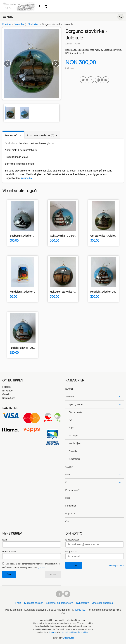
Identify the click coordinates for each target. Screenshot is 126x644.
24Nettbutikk (69, 638)
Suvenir (69, 467)
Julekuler (70, 397)
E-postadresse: (10, 552)
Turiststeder (74, 459)
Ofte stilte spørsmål (103, 603)
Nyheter (69, 389)
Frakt (18, 603)
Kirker (72, 428)
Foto (68, 475)
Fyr (70, 420)
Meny (8, 17)
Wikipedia (26, 178)
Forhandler (71, 506)
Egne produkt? (73, 490)
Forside (6, 24)
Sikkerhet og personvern (59, 603)
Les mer (53, 574)
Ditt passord (71, 552)
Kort (67, 482)
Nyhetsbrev (82, 603)
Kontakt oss (9, 398)
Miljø (68, 498)
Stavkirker (74, 451)
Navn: (5, 540)
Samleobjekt (75, 443)
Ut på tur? (70, 514)
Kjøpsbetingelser (33, 603)
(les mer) (42, 568)
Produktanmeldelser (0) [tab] (41, 135)
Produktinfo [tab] (11, 135)
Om (67, 521)
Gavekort (7, 394)
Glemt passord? (116, 566)
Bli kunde (7, 391)
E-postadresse (72, 540)
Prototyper (74, 436)
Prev (11, 63)
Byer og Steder (76, 404)
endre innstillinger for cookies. (75, 632)
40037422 (80, 610)
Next (59, 63)
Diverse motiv (75, 412)
